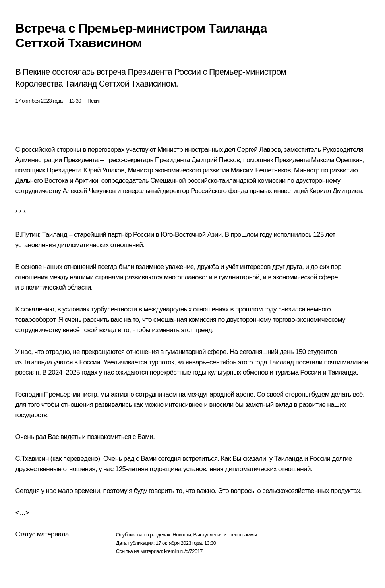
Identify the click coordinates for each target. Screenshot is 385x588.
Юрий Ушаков (104, 170)
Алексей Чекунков (89, 191)
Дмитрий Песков (216, 160)
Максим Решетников (261, 170)
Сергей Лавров (259, 150)
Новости (182, 535)
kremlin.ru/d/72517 (183, 551)
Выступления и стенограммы (225, 535)
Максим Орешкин (337, 160)
